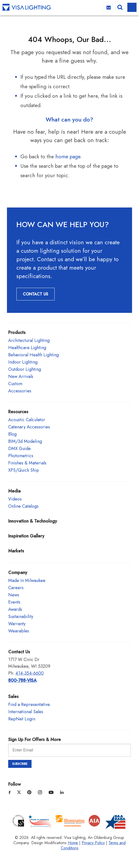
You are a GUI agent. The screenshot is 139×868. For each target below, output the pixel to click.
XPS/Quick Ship (24, 470)
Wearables (19, 631)
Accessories (20, 391)
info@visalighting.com (108, 7)
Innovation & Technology (33, 521)
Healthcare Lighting (27, 348)
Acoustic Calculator (27, 420)
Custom (15, 384)
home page (68, 157)
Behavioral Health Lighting (34, 355)
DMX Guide (19, 449)
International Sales (26, 712)
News (14, 595)
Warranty (17, 624)
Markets (16, 551)
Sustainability (21, 617)
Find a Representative (29, 704)
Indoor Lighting (23, 362)
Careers (16, 588)
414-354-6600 (30, 673)
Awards (15, 609)
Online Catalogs (23, 506)
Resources (18, 412)
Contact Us (35, 294)
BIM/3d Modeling (25, 441)
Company (18, 573)
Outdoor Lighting (25, 369)
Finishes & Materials (27, 463)
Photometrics (21, 456)
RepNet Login (22, 719)
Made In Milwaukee (27, 580)
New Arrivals (21, 376)
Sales (13, 697)
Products (17, 332)
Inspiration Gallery (26, 536)
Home (73, 843)
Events (14, 602)
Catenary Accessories (29, 427)
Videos (15, 499)
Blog (12, 434)
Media (14, 491)
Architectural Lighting (29, 340)
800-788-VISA (22, 680)
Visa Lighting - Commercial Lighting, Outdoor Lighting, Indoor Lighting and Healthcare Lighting (27, 7)
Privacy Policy (93, 843)
